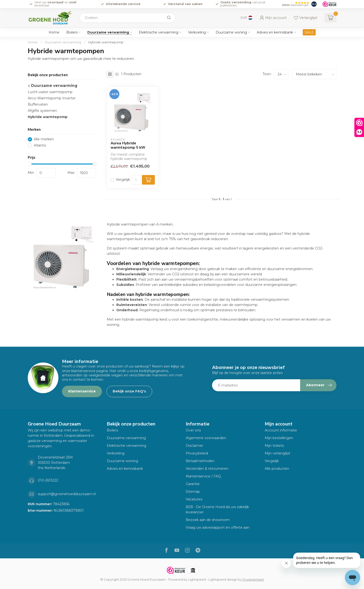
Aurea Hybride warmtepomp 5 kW (128, 145)
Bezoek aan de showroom (208, 520)
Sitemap (193, 492)
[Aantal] (136, 180)
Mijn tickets (274, 446)
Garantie (193, 484)
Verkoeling (197, 32)
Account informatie (281, 430)
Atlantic (40, 145)
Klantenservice (82, 391)
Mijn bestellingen (279, 438)
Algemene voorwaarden (206, 438)
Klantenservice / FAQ (203, 476)
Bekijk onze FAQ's (129, 391)
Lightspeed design (223, 580)
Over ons (193, 430)
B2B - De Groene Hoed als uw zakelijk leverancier (217, 510)
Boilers (72, 32)
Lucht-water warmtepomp (50, 92)
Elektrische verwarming (159, 32)
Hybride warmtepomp (106, 42)
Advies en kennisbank (275, 32)
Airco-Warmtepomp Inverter (52, 98)
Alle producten (277, 469)
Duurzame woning (231, 32)
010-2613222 (48, 480)
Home (54, 32)
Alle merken (44, 139)
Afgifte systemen (42, 111)
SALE (309, 32)
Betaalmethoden (200, 461)
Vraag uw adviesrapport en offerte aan (218, 527)
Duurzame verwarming (108, 32)
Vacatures (194, 499)
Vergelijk (123, 180)
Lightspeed (197, 580)
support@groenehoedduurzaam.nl (67, 494)
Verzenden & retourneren (207, 469)
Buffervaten (38, 104)
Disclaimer (194, 446)
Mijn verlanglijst (277, 453)
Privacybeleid (197, 453)
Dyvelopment (253, 580)
